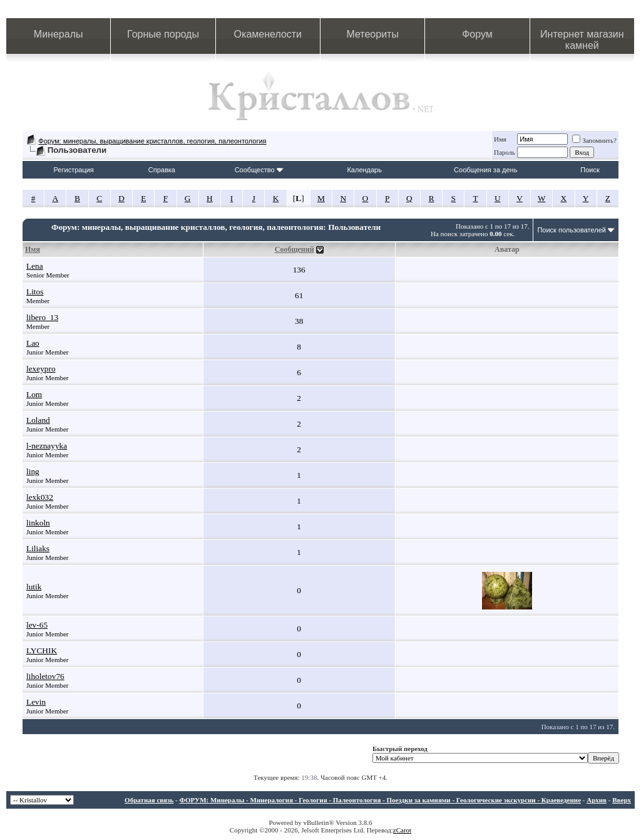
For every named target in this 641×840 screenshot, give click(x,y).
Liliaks (38, 548)
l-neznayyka (47, 446)
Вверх (622, 800)
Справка (162, 170)
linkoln (38, 523)
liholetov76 (45, 676)
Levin (36, 702)
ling (33, 471)
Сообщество (259, 170)
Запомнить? (594, 140)
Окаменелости (268, 34)
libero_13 (42, 317)
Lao (33, 343)
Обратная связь (149, 800)
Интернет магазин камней (582, 40)
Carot (404, 830)
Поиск (590, 170)
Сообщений (295, 249)
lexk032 (40, 497)
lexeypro (41, 369)
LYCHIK (42, 651)
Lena (35, 266)
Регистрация (74, 170)
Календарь (364, 170)
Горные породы (163, 34)
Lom (34, 394)
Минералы (59, 34)
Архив (597, 800)
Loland (38, 420)
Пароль (505, 152)
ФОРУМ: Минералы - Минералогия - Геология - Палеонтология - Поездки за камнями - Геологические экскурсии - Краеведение (380, 800)
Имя (500, 139)
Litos (35, 292)
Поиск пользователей (572, 230)
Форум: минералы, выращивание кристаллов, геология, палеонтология (152, 141)
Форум (477, 34)
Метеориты (372, 34)
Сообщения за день (485, 170)
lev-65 (37, 625)
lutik (34, 587)
